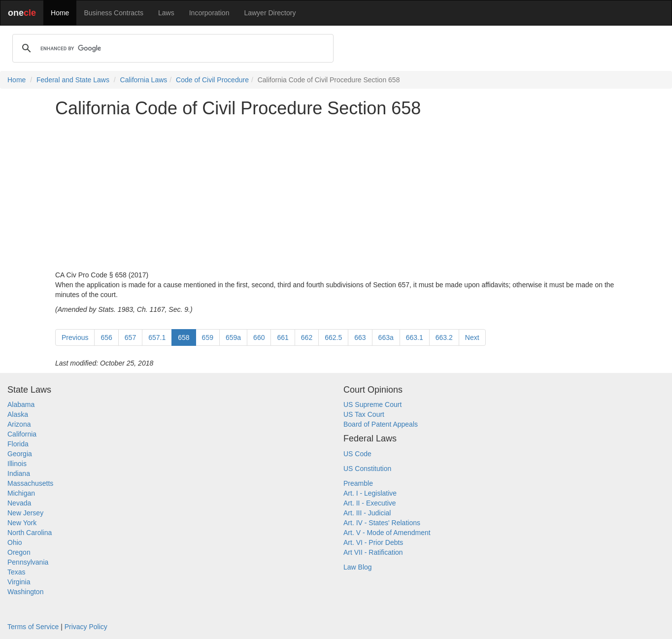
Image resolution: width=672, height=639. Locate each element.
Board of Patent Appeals (381, 424)
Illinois (17, 464)
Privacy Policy (86, 627)
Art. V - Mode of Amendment (387, 533)
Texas (17, 572)
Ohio (15, 542)
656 (106, 337)
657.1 (157, 337)
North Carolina (30, 533)
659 (208, 337)
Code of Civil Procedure (212, 80)
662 (307, 337)
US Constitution (367, 469)
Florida (18, 444)
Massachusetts (30, 483)
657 (130, 337)
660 (259, 337)
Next (472, 337)
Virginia (19, 582)
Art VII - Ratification (373, 552)
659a (233, 337)
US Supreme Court (372, 404)
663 (360, 337)
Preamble (358, 483)
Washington (25, 592)
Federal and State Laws (73, 80)
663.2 (444, 337)
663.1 (415, 337)
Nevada (19, 503)
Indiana (19, 473)
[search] (171, 48)
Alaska (18, 414)
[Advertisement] (336, 194)
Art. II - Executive (370, 503)
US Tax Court (364, 414)
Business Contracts (114, 13)
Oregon (19, 552)
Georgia (20, 454)
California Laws (144, 80)
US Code (357, 454)
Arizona (19, 424)
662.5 (333, 337)
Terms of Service (33, 627)
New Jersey (25, 513)
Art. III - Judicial (367, 513)
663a (386, 337)
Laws (166, 13)
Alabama (21, 404)
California (22, 434)
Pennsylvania (28, 562)
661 (283, 337)
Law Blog (358, 567)
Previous (75, 337)
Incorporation (209, 13)
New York (22, 523)
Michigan (21, 493)
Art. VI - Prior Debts (373, 542)
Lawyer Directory (270, 13)
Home (60, 13)
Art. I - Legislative (370, 493)
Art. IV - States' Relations (382, 523)
